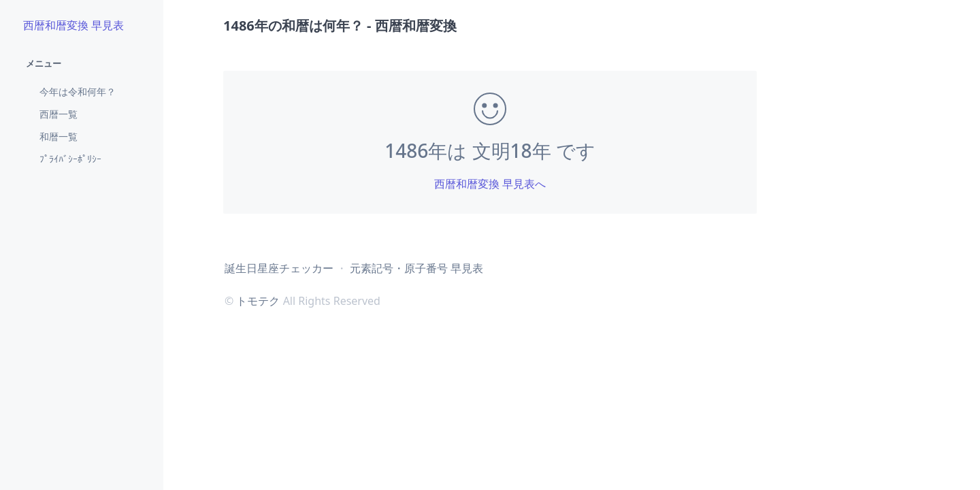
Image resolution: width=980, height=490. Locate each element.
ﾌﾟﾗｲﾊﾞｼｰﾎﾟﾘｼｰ (70, 159)
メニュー (44, 63)
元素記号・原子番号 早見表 (416, 268)
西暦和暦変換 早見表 (73, 25)
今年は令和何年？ (78, 92)
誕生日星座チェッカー (279, 268)
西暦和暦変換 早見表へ (490, 184)
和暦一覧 (59, 136)
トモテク (258, 301)
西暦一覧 (59, 114)
